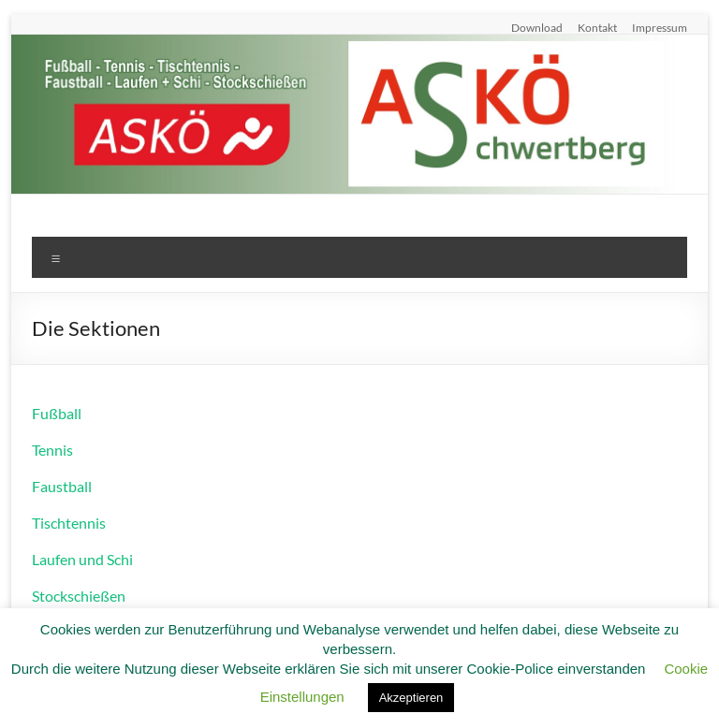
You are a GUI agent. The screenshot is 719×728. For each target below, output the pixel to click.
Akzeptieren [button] (411, 698)
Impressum (660, 27)
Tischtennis (69, 523)
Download (537, 27)
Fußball (57, 413)
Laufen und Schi (82, 559)
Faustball (62, 486)
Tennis (52, 450)
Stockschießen (79, 596)
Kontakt (597, 27)
